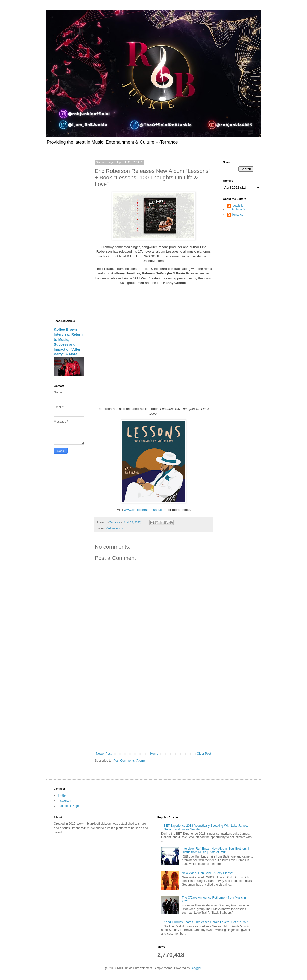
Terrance (238, 215)
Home (154, 754)
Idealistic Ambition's (239, 207)
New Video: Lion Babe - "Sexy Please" (208, 873)
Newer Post (104, 754)
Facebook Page (68, 806)
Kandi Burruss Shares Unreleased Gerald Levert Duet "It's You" (206, 922)
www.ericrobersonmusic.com (145, 510)
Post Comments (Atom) (129, 761)
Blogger (196, 968)
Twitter (62, 795)
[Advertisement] (154, 710)
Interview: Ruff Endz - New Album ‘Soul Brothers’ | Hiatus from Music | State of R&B (215, 850)
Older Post (204, 754)
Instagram (64, 801)
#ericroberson (115, 528)
